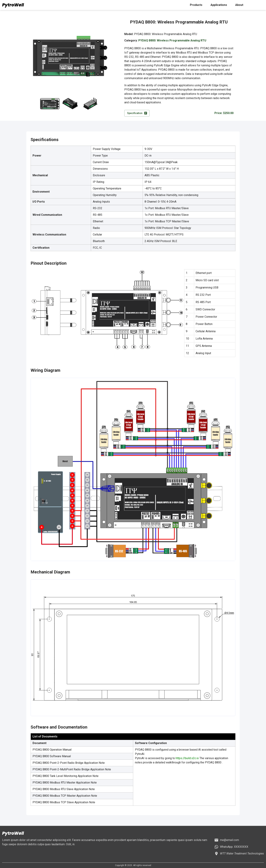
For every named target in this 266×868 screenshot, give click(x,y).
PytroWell (13, 5)
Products (196, 5)
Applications (219, 5)
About (239, 5)
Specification (137, 113)
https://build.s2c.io (187, 758)
